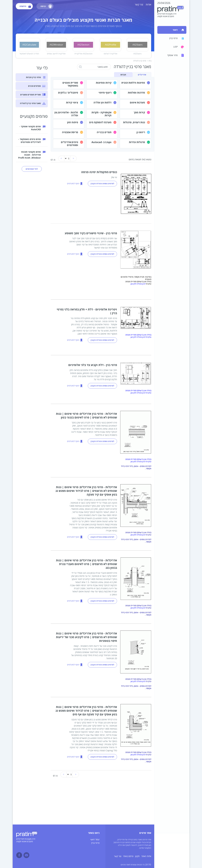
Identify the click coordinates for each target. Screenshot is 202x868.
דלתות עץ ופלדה (102, 102)
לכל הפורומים (32, 169)
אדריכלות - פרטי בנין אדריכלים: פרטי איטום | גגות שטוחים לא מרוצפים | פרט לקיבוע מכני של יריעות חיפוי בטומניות (86, 637)
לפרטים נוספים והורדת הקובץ (102, 184)
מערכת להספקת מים (100, 122)
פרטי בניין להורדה (140, 61)
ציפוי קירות (72, 102)
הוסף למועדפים (73, 184)
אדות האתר (146, 856)
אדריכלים (142, 75)
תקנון (137, 856)
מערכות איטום (137, 102)
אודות (148, 5)
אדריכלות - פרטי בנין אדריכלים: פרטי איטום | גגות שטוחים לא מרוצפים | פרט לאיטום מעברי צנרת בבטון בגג (86, 564)
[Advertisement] (83, 803)
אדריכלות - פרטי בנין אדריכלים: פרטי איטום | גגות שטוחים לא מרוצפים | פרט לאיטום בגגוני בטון (86, 416)
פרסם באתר (128, 856)
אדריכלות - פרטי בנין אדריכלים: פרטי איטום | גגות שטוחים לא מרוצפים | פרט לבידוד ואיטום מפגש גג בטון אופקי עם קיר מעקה (86, 491)
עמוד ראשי (95, 840)
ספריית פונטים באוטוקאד (70, 84)
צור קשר (139, 5)
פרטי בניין (95, 843)
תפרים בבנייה (104, 132)
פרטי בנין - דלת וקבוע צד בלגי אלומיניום (93, 365)
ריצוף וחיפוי (105, 93)
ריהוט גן (141, 132)
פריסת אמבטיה (70, 132)
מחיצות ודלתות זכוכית (133, 83)
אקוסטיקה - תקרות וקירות (101, 114)
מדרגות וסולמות (136, 93)
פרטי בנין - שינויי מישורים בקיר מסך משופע (91, 233)
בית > (149, 61)
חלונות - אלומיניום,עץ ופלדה (66, 114)
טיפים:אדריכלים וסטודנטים (69, 144)
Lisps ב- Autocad (101, 142)
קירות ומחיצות (104, 83)
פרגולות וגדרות (137, 142)
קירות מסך (139, 112)
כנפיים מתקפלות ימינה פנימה (99, 172)
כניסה (46, 6)
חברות (123, 75)
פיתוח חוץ (73, 122)
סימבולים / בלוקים (68, 93)
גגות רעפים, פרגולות (134, 122)
